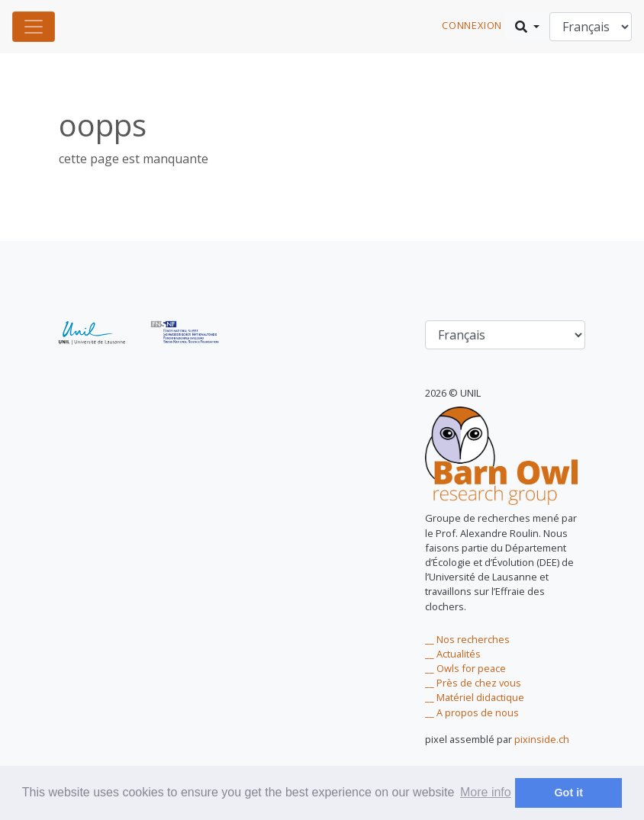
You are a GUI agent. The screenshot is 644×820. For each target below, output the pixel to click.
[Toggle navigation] (34, 27)
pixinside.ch (542, 739)
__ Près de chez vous (473, 683)
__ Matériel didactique (475, 697)
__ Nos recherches (467, 639)
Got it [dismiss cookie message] (568, 793)
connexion (472, 25)
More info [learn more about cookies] (486, 792)
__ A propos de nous (472, 712)
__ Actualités (453, 654)
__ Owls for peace (465, 668)
